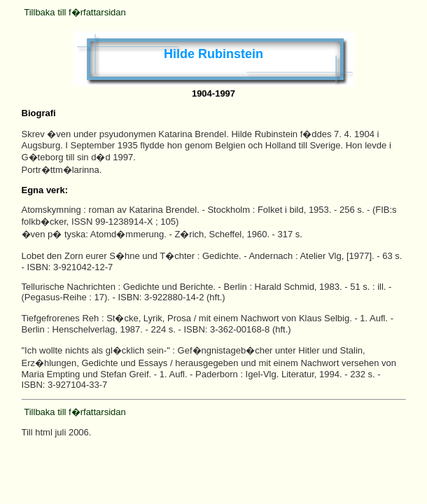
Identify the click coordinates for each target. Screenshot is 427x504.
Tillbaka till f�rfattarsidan (75, 12)
